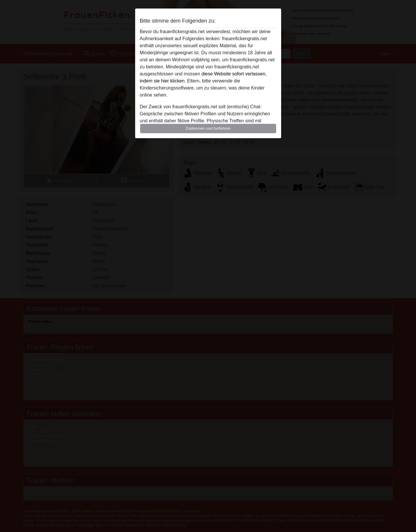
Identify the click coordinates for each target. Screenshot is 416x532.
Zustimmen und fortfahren (208, 128)
